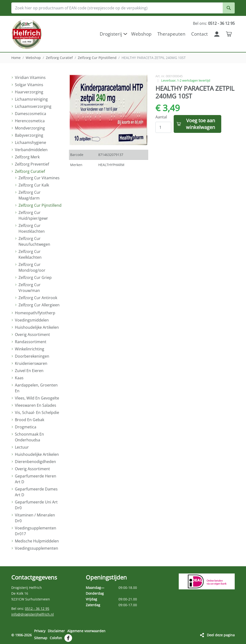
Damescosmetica (31, 114)
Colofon (56, 638)
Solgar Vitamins (29, 85)
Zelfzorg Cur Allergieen (39, 305)
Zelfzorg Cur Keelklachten (30, 254)
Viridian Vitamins (30, 77)
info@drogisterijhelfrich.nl (33, 614)
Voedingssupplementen (37, 548)
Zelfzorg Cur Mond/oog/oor (32, 267)
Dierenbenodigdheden (35, 462)
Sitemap (41, 638)
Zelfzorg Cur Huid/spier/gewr (33, 215)
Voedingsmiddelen (32, 320)
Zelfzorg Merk (27, 157)
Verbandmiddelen (31, 150)
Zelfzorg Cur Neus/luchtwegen (34, 241)
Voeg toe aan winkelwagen (200, 124)
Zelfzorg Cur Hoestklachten (32, 228)
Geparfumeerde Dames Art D (36, 492)
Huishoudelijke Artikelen (37, 327)
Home (16, 58)
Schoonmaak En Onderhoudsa (29, 437)
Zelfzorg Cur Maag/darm (30, 195)
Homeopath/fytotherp (35, 313)
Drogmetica (26, 427)
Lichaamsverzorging (33, 106)
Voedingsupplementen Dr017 (36, 531)
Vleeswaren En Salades (36, 405)
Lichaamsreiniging (31, 99)
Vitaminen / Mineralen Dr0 (35, 518)
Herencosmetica (30, 121)
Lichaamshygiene (31, 142)
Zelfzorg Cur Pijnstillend (97, 58)
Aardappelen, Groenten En (36, 388)
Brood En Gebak (30, 420)
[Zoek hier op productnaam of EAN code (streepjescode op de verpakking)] (123, 8)
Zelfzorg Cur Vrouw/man (30, 288)
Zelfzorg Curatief (59, 58)
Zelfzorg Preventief (32, 164)
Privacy (40, 631)
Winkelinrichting (30, 349)
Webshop (33, 58)
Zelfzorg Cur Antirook (38, 298)
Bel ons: (214, 23)
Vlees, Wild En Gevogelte (37, 398)
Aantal (161, 117)
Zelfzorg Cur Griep (35, 277)
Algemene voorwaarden (86, 631)
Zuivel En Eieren (29, 371)
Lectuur (22, 447)
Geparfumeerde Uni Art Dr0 (36, 505)
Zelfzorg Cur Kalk (34, 185)
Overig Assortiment (32, 335)
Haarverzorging (29, 92)
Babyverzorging (29, 135)
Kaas (19, 378)
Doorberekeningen (32, 356)
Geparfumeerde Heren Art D (36, 479)
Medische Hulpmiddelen (37, 541)
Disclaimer (56, 631)
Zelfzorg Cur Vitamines (39, 178)
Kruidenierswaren (31, 363)
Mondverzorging (30, 128)
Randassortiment (31, 342)
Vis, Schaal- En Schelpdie (37, 412)
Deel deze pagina (221, 635)
